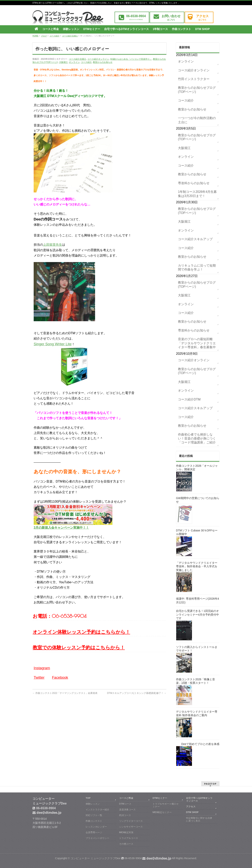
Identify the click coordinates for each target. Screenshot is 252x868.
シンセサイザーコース (131, 827)
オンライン (74, 62)
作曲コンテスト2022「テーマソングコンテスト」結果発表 (65, 693)
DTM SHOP (192, 812)
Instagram (42, 668)
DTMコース (125, 804)
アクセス (191, 806)
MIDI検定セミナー (162, 812)
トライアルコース (129, 838)
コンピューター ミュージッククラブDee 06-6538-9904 (121, 858)
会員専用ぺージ (94, 832)
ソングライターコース (131, 821)
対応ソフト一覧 (94, 815)
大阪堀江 (63, 62)
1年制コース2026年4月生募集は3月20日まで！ (197, 194)
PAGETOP (210, 784)
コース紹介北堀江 (78, 59)
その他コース (126, 844)
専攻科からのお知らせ (194, 183)
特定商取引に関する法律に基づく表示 (199, 819)
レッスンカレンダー (96, 827)
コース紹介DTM (189, 399)
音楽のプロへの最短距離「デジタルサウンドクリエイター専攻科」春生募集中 (197, 343)
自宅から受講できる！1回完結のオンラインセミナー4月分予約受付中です (197, 615)
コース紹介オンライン (98, 59)
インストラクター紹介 (97, 809)
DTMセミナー (160, 798)
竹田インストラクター (194, 79)
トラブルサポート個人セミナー (166, 805)
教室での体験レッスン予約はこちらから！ (79, 647)
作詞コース (125, 815)
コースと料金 (126, 798)
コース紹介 (86, 62)
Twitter (39, 677)
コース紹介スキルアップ (195, 239)
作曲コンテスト (94, 821)
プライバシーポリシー (97, 838)
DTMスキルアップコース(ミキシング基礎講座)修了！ (137, 693)
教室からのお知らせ (103, 62)
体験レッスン (93, 804)
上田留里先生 (53, 245)
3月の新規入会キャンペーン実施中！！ (61, 528)
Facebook (60, 677)
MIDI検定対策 (126, 832)
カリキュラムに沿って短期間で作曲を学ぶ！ (197, 267)
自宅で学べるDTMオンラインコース (199, 799)
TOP (88, 798)
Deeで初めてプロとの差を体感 (200, 744)
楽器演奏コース (127, 809)
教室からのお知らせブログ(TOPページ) (197, 90)
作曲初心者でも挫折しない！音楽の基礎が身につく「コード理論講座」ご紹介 (197, 439)
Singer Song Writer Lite (53, 344)
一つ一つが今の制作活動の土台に (197, 120)
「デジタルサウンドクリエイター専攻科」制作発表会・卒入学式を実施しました (197, 567)
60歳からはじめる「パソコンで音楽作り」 (131, 59)
